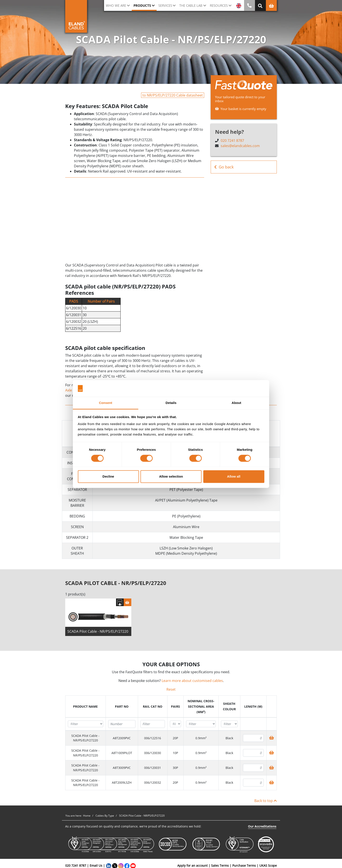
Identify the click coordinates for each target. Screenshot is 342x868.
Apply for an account (192, 865)
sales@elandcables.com (240, 146)
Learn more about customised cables (192, 681)
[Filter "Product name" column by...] (85, 724)
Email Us (96, 865)
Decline (108, 476)
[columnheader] (86, 706)
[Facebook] (127, 865)
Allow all (234, 476)
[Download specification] (120, 602)
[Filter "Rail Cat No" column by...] (153, 724)
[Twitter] (115, 865)
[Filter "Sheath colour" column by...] (229, 724)
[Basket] (127, 602)
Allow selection (171, 476)
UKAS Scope (268, 865)
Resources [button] (219, 5)
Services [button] (165, 5)
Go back (224, 167)
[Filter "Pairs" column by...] (175, 724)
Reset (171, 689)
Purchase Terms (244, 865)
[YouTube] (133, 865)
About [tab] (236, 403)
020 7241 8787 (232, 141)
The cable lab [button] (191, 5)
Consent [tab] (106, 403)
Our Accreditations (262, 826)
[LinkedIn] (109, 865)
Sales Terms (220, 865)
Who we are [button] (116, 5)
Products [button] (142, 5)
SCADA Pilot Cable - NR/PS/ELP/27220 (98, 631)
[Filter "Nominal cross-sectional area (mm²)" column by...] (201, 724)
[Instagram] (121, 865)
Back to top (266, 801)
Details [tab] (171, 403)
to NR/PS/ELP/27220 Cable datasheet (173, 95)
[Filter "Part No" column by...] (122, 724)
